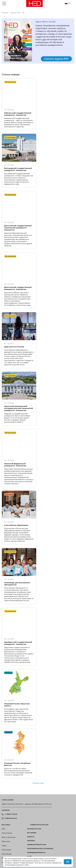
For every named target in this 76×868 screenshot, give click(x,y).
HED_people (6, 850)
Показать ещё (38, 783)
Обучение (6, 841)
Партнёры (31, 841)
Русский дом (7, 854)
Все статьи (6, 825)
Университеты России (39, 825)
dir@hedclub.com (11, 818)
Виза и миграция (9, 837)
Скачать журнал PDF (56, 59)
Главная (5, 13)
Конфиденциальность (36, 853)
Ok (68, 862)
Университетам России (37, 845)
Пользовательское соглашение (40, 849)
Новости (31, 837)
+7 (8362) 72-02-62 (11, 814)
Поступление (7, 833)
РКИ (3, 829)
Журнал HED (16, 13)
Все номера (32, 833)
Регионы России (34, 829)
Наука (4, 846)
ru (67, 3)
